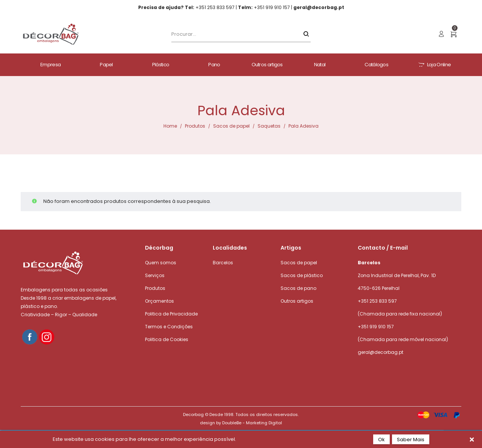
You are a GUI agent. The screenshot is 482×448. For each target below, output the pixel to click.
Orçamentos (159, 301)
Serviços (155, 275)
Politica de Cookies (167, 339)
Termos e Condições (169, 327)
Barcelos (223, 263)
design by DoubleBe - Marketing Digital (241, 423)
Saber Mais (411, 440)
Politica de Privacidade (171, 314)
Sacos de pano (298, 288)
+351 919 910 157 (376, 327)
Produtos (195, 126)
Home (170, 126)
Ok (381, 440)
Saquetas (269, 126)
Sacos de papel (231, 126)
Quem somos (161, 263)
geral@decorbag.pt (381, 352)
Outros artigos (297, 301)
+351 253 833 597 (377, 301)
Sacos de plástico (302, 275)
